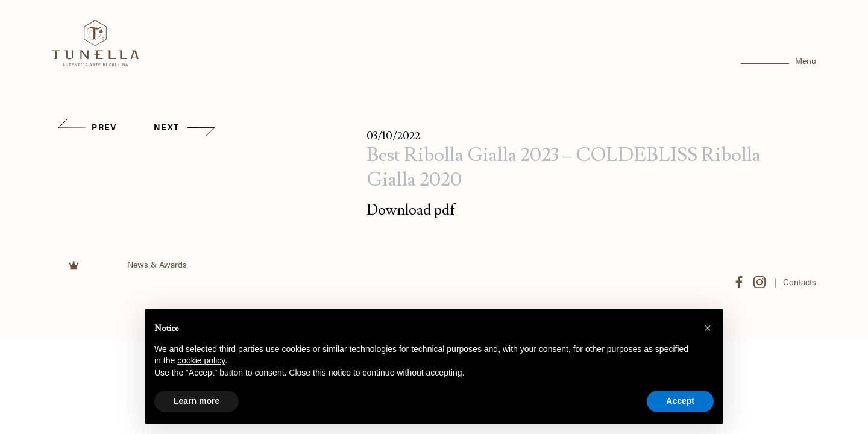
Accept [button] (680, 401)
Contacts (800, 282)
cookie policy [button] (201, 360)
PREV (87, 127)
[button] (708, 328)
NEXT (184, 127)
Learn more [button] (197, 401)
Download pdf (411, 210)
